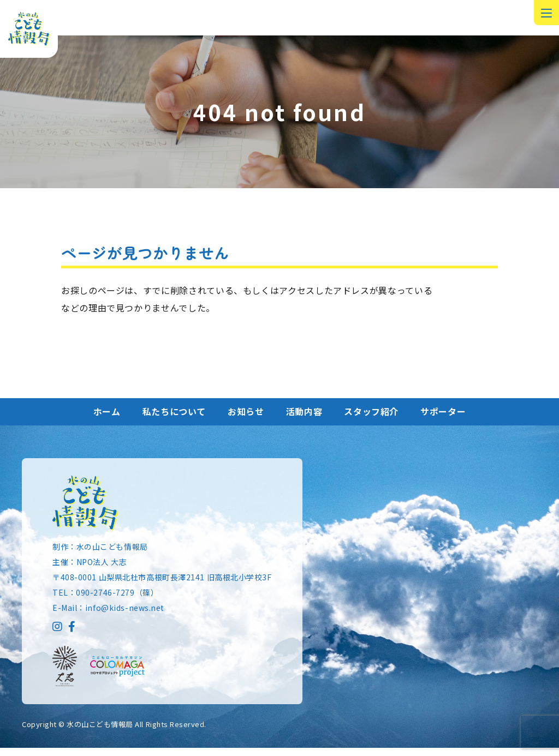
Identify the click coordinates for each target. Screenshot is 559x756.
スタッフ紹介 (371, 419)
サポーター (443, 419)
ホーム (107, 419)
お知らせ (246, 419)
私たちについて (174, 419)
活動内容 (304, 419)
